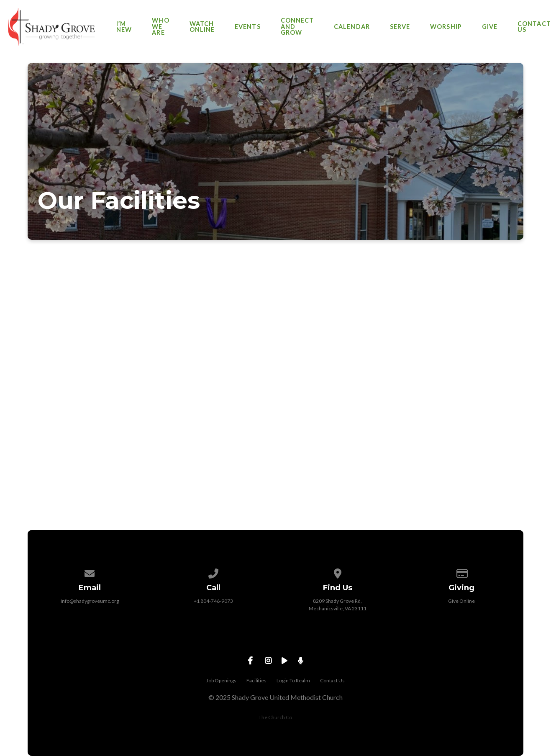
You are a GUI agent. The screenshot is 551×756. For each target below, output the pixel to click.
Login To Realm (293, 680)
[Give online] (461, 572)
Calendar (352, 27)
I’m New (124, 27)
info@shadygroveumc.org (90, 601)
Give (490, 27)
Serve (400, 27)
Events (247, 27)
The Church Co (275, 717)
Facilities (256, 680)
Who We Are (160, 27)
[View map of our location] (338, 572)
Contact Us (534, 27)
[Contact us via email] (90, 572)
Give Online (461, 601)
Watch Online (202, 27)
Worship (446, 27)
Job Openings (221, 680)
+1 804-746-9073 (213, 601)
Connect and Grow (297, 27)
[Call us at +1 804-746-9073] (214, 572)
